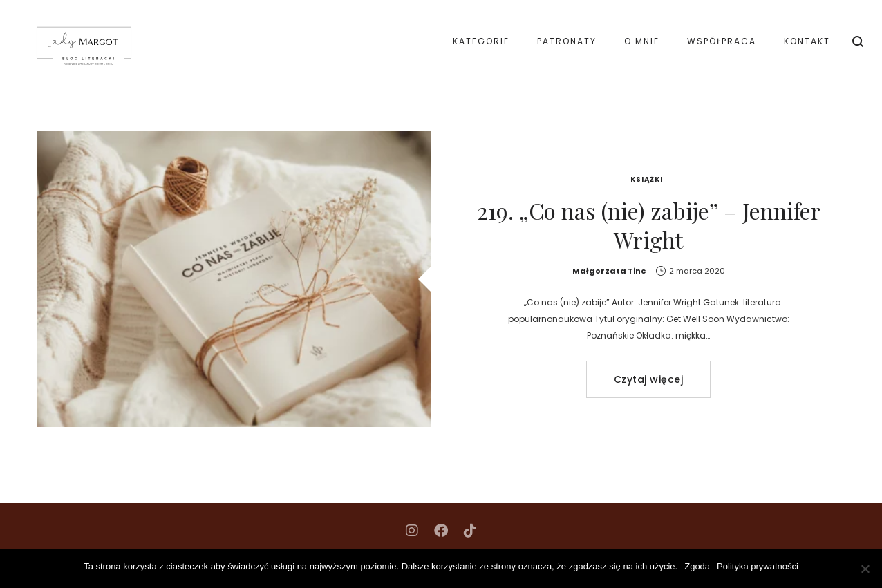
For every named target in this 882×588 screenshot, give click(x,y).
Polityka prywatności (758, 566)
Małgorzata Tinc (609, 271)
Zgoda (697, 566)
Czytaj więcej (649, 379)
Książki (647, 179)
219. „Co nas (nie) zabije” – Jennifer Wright (649, 225)
